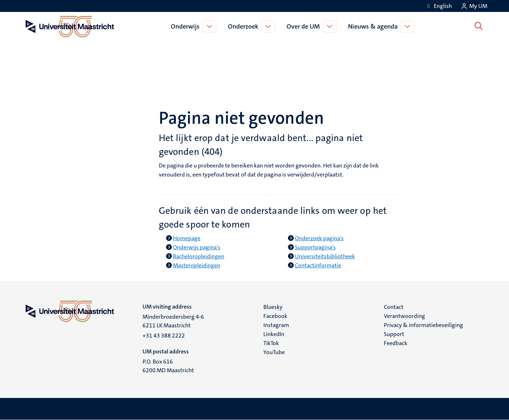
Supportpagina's (315, 247)
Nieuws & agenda (374, 26)
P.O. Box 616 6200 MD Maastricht (168, 366)
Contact (394, 307)
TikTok (271, 343)
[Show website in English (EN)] (438, 6)
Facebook (275, 316)
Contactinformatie (318, 265)
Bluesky (273, 307)
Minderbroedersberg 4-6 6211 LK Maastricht (173, 321)
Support (394, 334)
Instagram (276, 325)
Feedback (396, 343)
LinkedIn (274, 334)
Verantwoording (404, 316)
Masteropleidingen (197, 265)
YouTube (274, 352)
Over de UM (305, 26)
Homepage (187, 238)
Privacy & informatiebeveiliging (423, 325)
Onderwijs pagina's (197, 247)
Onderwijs (187, 26)
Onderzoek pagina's (319, 238)
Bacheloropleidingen (199, 256)
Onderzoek (245, 26)
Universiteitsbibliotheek (325, 256)
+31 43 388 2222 (164, 336)
